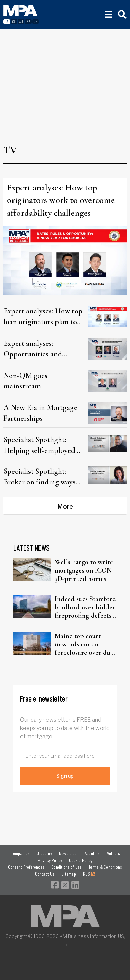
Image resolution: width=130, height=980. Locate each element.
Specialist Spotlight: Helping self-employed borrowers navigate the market (40, 445)
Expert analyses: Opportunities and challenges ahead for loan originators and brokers (43, 349)
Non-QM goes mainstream (25, 381)
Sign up (65, 776)
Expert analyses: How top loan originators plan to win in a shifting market (43, 317)
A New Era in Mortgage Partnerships (40, 413)
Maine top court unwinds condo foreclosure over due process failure (84, 644)
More (65, 506)
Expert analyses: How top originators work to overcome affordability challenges (61, 200)
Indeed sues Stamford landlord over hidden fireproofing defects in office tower (85, 607)
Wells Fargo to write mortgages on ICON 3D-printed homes (84, 570)
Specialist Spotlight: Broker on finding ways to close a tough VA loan (42, 477)
